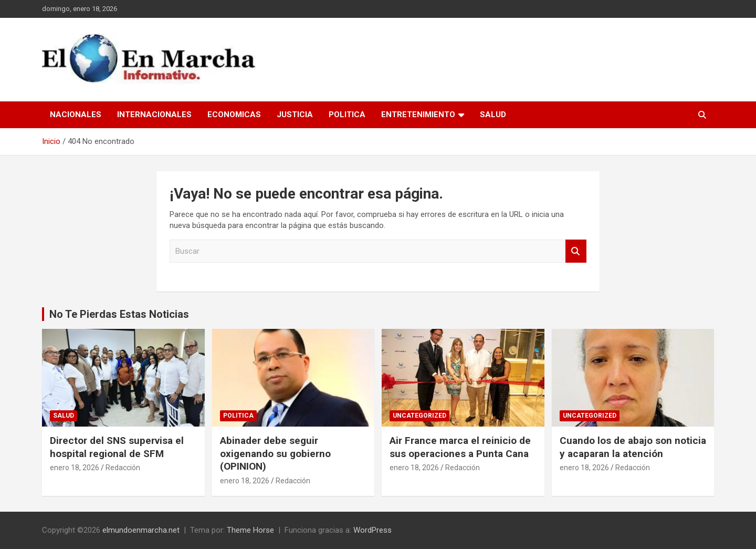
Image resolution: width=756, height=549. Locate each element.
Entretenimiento (418, 115)
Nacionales (76, 115)
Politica (347, 115)
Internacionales (154, 115)
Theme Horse (250, 530)
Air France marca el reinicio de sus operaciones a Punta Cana (460, 447)
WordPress (372, 530)
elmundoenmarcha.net (141, 530)
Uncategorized (419, 416)
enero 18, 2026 (75, 468)
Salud (493, 115)
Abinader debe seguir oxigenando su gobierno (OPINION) (275, 453)
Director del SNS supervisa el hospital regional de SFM (117, 447)
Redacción (123, 468)
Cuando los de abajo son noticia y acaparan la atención (633, 447)
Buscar (576, 251)
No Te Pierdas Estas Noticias (119, 314)
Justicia (295, 115)
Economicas (234, 115)
